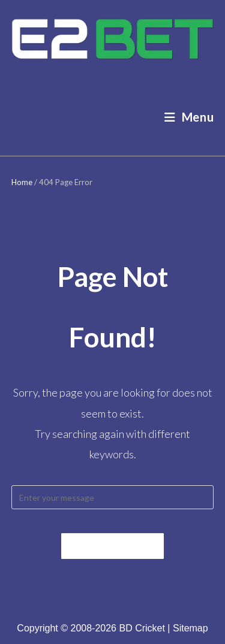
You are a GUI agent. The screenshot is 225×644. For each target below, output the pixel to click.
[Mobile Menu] (189, 117)
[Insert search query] (113, 497)
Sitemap (190, 628)
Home (22, 182)
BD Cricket (142, 628)
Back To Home (112, 546)
